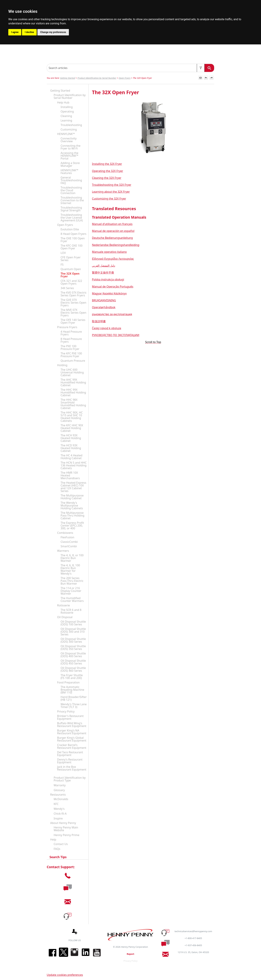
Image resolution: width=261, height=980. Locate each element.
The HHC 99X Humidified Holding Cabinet (73, 392)
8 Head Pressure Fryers (71, 340)
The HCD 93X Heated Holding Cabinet (71, 448)
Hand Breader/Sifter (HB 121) (74, 698)
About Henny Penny (63, 823)
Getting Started (67, 78)
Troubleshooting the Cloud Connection (71, 190)
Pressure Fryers (67, 327)
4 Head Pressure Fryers (71, 333)
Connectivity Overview (69, 140)
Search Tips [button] (57, 857)
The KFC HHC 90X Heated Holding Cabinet (72, 428)
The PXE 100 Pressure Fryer (70, 348)
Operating (67, 111)
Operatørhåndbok (104, 307)
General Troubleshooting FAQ (71, 180)
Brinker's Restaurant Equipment (70, 717)
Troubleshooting (71, 125)
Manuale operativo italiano (109, 252)
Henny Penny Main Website (66, 829)
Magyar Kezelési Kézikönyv (109, 293)
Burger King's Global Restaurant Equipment (72, 739)
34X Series (67, 288)
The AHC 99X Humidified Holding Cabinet (73, 382)
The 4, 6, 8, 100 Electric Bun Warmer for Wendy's (70, 569)
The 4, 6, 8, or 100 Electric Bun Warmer (72, 558)
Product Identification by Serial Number (97, 78)
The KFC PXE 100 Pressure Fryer (71, 355)
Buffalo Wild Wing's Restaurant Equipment (72, 725)
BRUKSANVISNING (104, 300)
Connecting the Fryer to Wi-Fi (71, 147)
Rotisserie (64, 605)
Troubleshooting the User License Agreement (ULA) (72, 218)
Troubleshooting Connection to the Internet (72, 200)
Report (130, 954)
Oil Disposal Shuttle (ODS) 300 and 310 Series (73, 632)
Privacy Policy (66, 711)
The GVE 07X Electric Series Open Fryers (73, 303)
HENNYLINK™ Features (69, 172)
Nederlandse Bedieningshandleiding (116, 245)
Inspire (58, 818)
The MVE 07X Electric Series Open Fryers (73, 313)
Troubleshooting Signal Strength (71, 209)
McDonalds (61, 799)
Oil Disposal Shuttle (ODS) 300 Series (73, 640)
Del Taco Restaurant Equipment (70, 754)
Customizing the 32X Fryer (109, 199)
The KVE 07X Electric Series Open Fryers (74, 294)
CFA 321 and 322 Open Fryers (71, 282)
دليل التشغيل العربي (103, 266)
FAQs (57, 849)
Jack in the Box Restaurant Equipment (72, 768)
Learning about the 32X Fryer (111, 192)
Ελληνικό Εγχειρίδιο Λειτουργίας (113, 259)
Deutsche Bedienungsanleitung (112, 238)
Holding (62, 365)
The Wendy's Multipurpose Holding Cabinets (72, 505)
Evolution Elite (70, 229)
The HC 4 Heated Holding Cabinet (71, 457)
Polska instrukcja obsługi (108, 279)
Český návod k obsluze (107, 328)
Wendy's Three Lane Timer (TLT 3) (74, 706)
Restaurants (58, 795)
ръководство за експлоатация (112, 314)
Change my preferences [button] (53, 32)
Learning (66, 120)
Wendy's (59, 809)
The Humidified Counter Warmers (72, 599)
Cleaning (66, 116)
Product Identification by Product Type (70, 779)
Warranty (60, 785)
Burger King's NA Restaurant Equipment (72, 732)
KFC (56, 804)
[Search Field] (130, 68)
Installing (67, 107)
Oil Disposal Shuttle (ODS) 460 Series (73, 669)
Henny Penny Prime (66, 835)
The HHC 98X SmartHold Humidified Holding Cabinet (73, 404)
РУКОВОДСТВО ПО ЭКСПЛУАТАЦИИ (116, 335)
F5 (62, 265)
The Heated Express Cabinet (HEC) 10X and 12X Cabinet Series (73, 487)
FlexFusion (67, 537)
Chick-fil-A (60, 814)
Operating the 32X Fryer (107, 171)
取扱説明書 (99, 321)
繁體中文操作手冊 (103, 273)
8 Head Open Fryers (73, 234)
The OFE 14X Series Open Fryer (73, 321)
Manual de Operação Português (113, 287)
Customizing (69, 129)
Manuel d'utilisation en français (112, 224)
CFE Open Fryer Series (71, 259)
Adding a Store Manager (70, 164)
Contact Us (61, 844)
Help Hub (63, 102)
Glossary (59, 790)
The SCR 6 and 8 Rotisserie (71, 611)
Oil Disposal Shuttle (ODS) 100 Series (73, 623)
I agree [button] (15, 32)
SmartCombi (69, 546)
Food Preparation (68, 682)
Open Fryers (125, 78)
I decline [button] (29, 32)
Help (53, 840)
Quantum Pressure (73, 361)
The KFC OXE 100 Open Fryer (72, 247)
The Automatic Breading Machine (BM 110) (72, 690)
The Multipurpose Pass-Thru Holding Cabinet (72, 515)
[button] (201, 68)
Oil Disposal (65, 617)
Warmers (63, 551)
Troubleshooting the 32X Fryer (112, 185)
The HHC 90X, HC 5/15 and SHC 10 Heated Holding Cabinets (72, 417)
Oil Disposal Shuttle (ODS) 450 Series (73, 662)
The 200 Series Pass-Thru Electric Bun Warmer (72, 581)
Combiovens (65, 533)
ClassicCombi (69, 542)
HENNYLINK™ (66, 134)
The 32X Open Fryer (70, 275)
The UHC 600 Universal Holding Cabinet (72, 372)
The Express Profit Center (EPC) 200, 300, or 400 (72, 526)
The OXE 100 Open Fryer (73, 240)
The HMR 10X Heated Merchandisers (70, 475)
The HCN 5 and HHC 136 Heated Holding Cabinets (74, 465)
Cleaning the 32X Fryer (107, 178)
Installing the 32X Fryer (107, 164)
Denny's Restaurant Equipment (70, 761)
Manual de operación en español (113, 231)
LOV (63, 253)
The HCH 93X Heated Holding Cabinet (71, 438)
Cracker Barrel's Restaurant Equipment (72, 746)
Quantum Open (71, 269)
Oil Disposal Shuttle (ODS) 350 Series (73, 648)
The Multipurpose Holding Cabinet (72, 497)
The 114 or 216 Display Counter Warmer (71, 591)
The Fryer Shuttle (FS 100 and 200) (72, 677)
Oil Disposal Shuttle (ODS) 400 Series (73, 655)
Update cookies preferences (65, 975)
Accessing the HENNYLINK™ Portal (69, 156)
